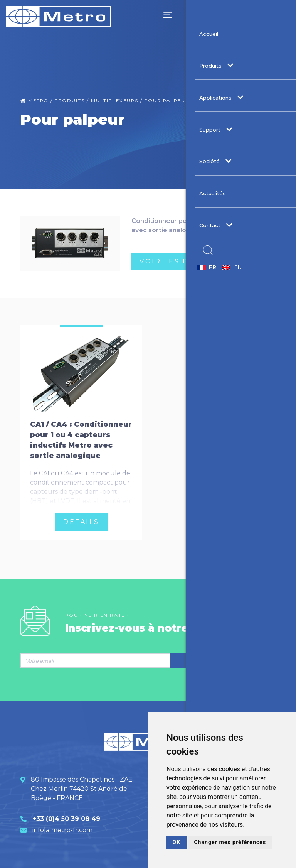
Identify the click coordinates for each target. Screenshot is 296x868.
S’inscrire (223, 657)
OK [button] (176, 842)
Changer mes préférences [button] (225, 842)
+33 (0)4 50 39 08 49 (66, 815)
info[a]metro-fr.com (62, 827)
